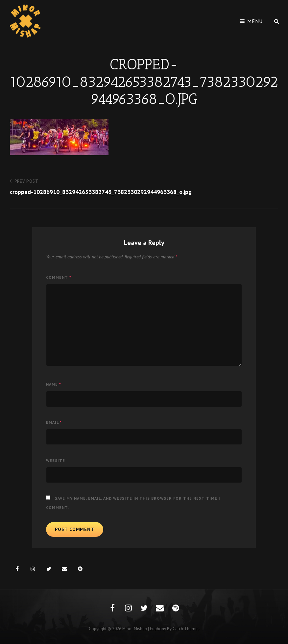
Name (54, 384)
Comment (59, 277)
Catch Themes (186, 629)
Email (54, 422)
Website (56, 460)
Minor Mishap (135, 629)
